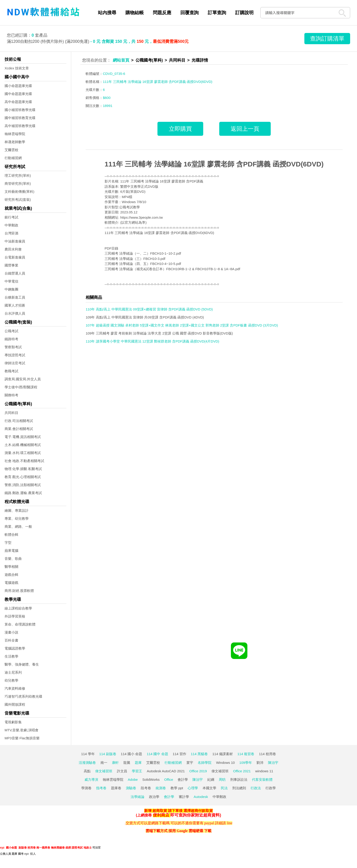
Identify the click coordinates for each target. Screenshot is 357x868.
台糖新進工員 (15, 297)
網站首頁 (121, 60)
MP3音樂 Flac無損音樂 (22, 738)
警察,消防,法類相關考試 (23, 485)
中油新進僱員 (15, 241)
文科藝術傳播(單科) (19, 192)
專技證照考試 (15, 355)
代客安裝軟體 (262, 780)
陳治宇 (273, 763)
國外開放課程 (15, 704)
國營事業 (11, 265)
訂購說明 (244, 13)
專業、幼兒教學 (17, 518)
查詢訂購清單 (327, 38)
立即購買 (180, 129)
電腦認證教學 (15, 648)
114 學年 (88, 754)
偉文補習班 (104, 771)
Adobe (133, 780)
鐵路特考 (11, 339)
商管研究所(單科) (18, 184)
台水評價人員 (15, 313)
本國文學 (209, 788)
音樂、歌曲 (13, 559)
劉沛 (260, 763)
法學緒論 (138, 797)
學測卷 (86, 788)
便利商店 (161, 815)
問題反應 (162, 13)
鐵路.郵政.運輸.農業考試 (23, 493)
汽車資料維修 (15, 688)
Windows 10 (225, 763)
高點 (87, 771)
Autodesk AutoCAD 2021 (166, 771)
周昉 (222, 780)
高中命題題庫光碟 (18, 102)
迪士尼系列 (13, 672)
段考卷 (146, 788)
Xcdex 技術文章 (17, 68)
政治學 (154, 797)
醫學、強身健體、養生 (22, 664)
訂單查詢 (217, 13)
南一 (104, 763)
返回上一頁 (245, 129)
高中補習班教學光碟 (20, 126)
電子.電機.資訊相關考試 (23, 437)
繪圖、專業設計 (17, 510)
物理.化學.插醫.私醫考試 (23, 469)
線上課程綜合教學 (18, 608)
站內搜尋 (107, 13)
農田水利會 (13, 249)
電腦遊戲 (11, 583)
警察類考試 (13, 347)
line (230, 823)
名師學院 (205, 763)
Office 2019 (198, 771)
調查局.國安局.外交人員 (23, 379)
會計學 (183, 780)
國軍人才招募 (15, 305)
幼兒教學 (11, 680)
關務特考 (11, 395)
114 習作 (180, 754)
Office (169, 780)
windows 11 (264, 771)
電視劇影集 (13, 722)
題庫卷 (116, 788)
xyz (2, 848)
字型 (8, 543)
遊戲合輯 (11, 575)
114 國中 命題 (157, 754)
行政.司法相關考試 (19, 421)
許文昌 (122, 771)
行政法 (256, 788)
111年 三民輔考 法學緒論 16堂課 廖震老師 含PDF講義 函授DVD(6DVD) (214, 164)
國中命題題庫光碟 (18, 94)
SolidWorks (151, 780)
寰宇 (190, 763)
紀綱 (211, 780)
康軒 (115, 763)
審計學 (184, 797)
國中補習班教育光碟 (20, 118)
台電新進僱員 (15, 257)
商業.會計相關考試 (19, 429)
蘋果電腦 (11, 551)
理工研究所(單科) (18, 176)
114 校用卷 (267, 754)
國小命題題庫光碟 (18, 86)
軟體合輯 (11, 535)
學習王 (137, 771)
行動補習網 (13, 158)
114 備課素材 (223, 754)
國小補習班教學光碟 (20, 110)
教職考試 (11, 371)
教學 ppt (177, 788)
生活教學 (11, 656)
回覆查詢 (189, 13)
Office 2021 (242, 771)
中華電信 (11, 281)
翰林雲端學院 (15, 134)
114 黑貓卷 (199, 754)
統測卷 (161, 788)
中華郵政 (11, 225)
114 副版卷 (108, 754)
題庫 (138, 763)
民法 (224, 788)
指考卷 (101, 788)
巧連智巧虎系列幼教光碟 (23, 696)
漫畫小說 (11, 632)
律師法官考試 (15, 363)
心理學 (193, 788)
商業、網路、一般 (18, 527)
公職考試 (11, 331)
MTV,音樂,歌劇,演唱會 (22, 730)
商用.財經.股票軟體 (19, 591)
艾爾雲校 (11, 150)
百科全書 (11, 640)
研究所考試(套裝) (18, 200)
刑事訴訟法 (239, 780)
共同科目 (11, 413)
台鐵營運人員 (15, 273)
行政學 (271, 788)
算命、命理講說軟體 (20, 624)
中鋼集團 (11, 289)
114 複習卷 (246, 754)
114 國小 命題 (131, 754)
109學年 (246, 763)
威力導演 (91, 780)
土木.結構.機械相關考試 (23, 445)
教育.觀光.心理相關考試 (23, 477)
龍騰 (127, 763)
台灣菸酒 (11, 233)
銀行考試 (11, 217)
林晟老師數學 (15, 142)
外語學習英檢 (15, 616)
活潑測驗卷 (87, 763)
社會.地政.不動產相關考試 (24, 461)
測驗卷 (131, 788)
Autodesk (201, 797)
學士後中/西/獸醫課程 (21, 387)
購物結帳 (135, 13)
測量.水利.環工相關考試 (23, 453)
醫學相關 (11, 567)
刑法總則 (239, 788)
